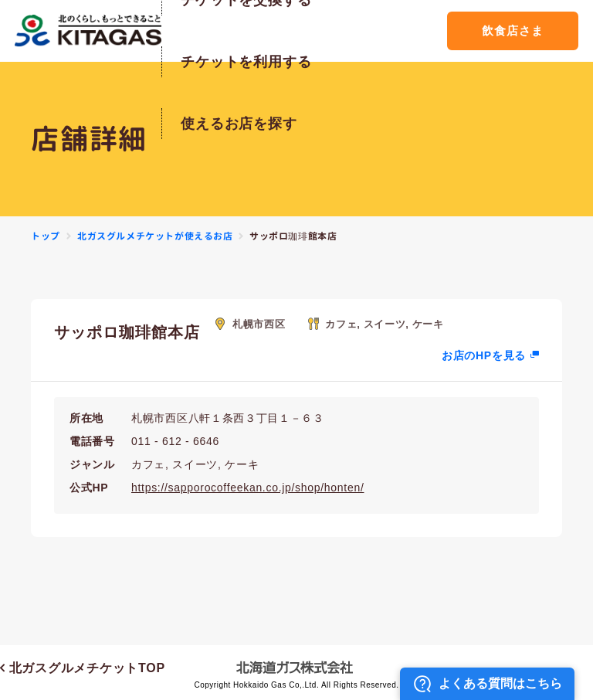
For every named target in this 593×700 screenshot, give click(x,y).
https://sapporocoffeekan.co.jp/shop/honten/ (247, 488)
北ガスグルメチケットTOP (83, 668)
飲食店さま (512, 31)
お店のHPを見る (484, 355)
